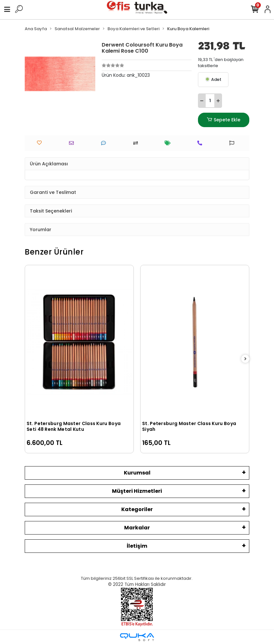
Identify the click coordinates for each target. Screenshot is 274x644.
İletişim (137, 546)
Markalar (137, 528)
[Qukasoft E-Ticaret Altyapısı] (137, 637)
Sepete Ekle (224, 120)
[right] (245, 359)
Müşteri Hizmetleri (137, 491)
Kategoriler (137, 509)
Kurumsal (137, 473)
